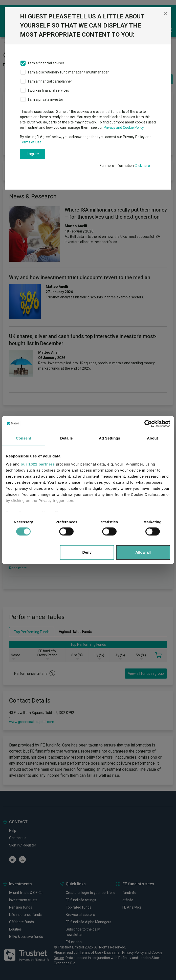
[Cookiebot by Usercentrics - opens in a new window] (148, 424)
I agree (33, 154)
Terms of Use (31, 142)
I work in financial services (49, 90)
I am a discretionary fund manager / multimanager (68, 72)
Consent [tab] (24, 438)
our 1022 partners (38, 464)
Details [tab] (67, 438)
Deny (87, 552)
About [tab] (152, 438)
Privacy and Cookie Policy (124, 127)
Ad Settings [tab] (109, 438)
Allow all (143, 552)
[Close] (165, 14)
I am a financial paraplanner (50, 81)
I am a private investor (46, 99)
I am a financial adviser (46, 63)
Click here (142, 166)
